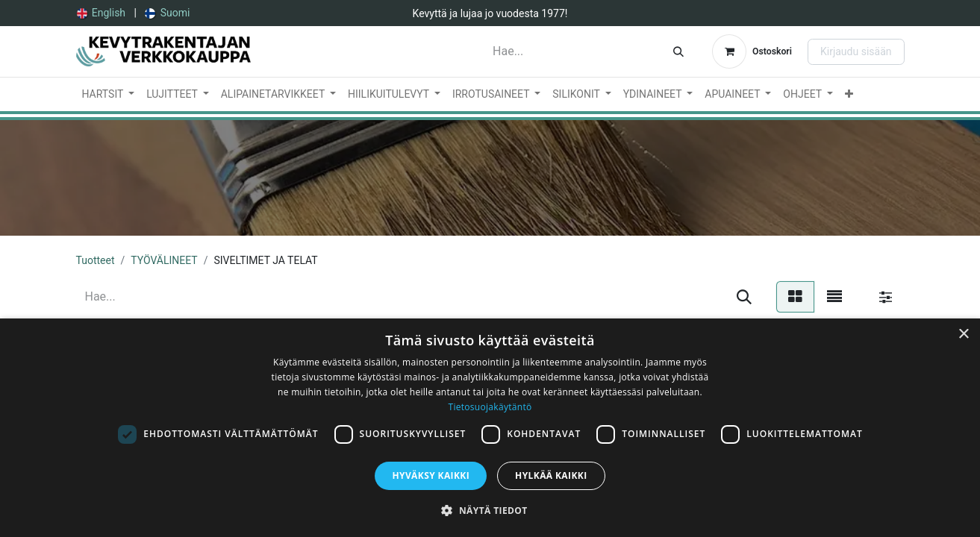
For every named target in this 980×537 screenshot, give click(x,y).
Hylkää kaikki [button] (551, 475)
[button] (490, 510)
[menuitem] (102, 13)
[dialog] (490, 428)
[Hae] (678, 51)
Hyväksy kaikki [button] (431, 475)
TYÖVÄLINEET (164, 260)
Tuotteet (96, 260)
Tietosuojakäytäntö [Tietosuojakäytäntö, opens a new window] (490, 407)
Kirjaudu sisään (856, 51)
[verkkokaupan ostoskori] (752, 51)
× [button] (963, 335)
